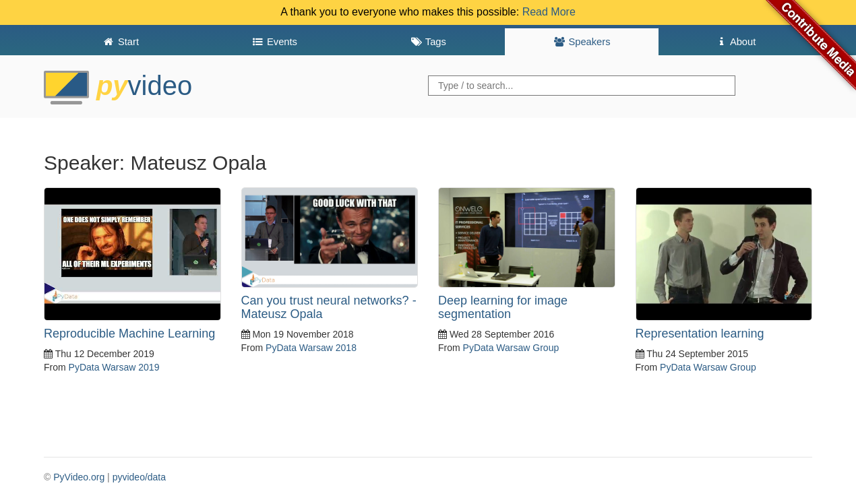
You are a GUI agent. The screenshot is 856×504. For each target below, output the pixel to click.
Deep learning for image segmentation (503, 307)
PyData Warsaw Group (511, 348)
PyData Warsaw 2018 (311, 348)
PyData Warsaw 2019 (114, 367)
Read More (549, 12)
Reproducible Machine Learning (129, 334)
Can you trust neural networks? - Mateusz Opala (329, 307)
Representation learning (700, 334)
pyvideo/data (139, 477)
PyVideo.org (79, 477)
